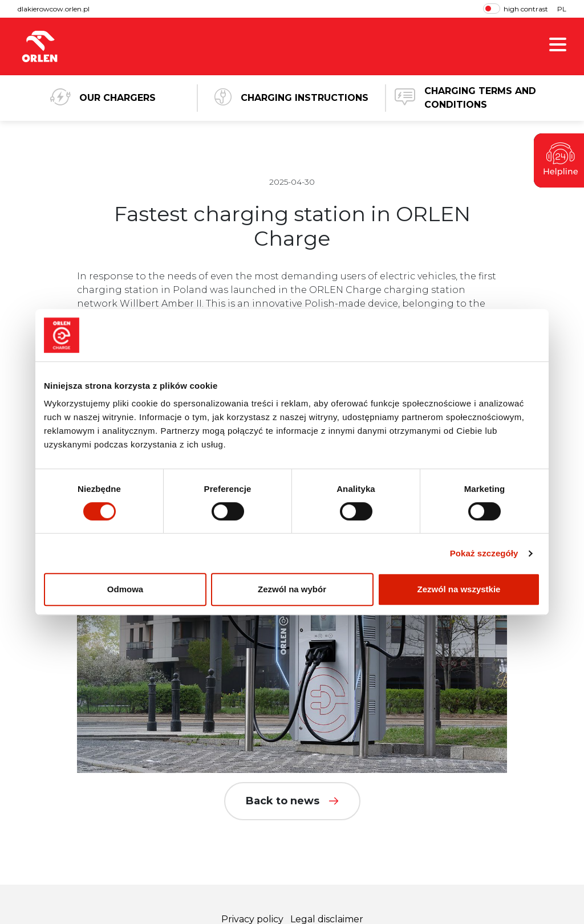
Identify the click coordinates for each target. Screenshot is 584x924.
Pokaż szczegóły (484, 553)
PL (562, 9)
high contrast (516, 9)
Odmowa (125, 589)
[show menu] (558, 46)
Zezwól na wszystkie (459, 589)
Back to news (292, 801)
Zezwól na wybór (292, 589)
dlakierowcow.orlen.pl (54, 9)
